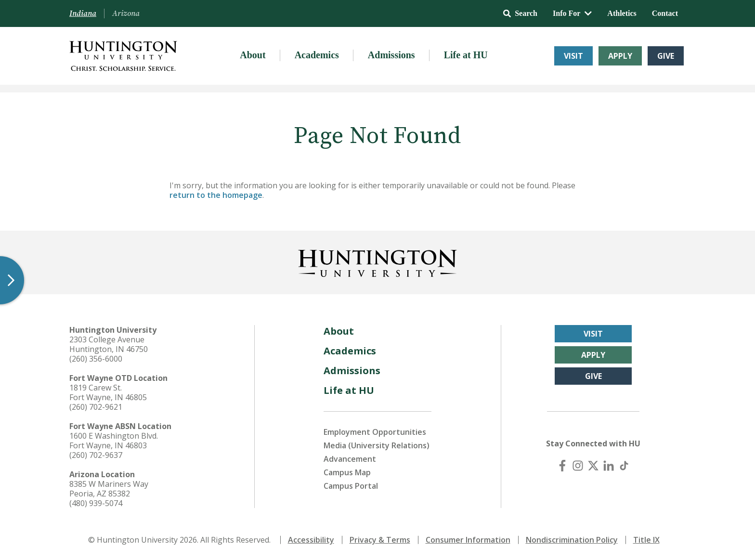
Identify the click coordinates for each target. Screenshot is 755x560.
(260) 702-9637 (96, 455)
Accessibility (311, 540)
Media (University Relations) (377, 445)
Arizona (126, 13)
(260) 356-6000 (96, 359)
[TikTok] (624, 466)
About (253, 55)
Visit (573, 56)
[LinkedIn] (609, 466)
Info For (572, 13)
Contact (665, 13)
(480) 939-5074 (96, 503)
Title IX (646, 540)
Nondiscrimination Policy (572, 540)
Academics (317, 55)
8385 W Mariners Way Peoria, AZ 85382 (109, 489)
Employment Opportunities (375, 432)
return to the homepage (216, 195)
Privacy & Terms (380, 540)
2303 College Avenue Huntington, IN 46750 (109, 344)
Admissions (391, 55)
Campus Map (347, 472)
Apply (620, 56)
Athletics (622, 13)
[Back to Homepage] (377, 261)
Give (666, 56)
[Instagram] (578, 466)
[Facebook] (562, 466)
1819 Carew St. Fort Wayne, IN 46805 (108, 392)
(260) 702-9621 (96, 407)
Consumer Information (468, 540)
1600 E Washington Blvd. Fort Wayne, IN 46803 (114, 441)
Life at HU (466, 55)
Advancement (350, 459)
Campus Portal (351, 486)
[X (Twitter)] (593, 466)
